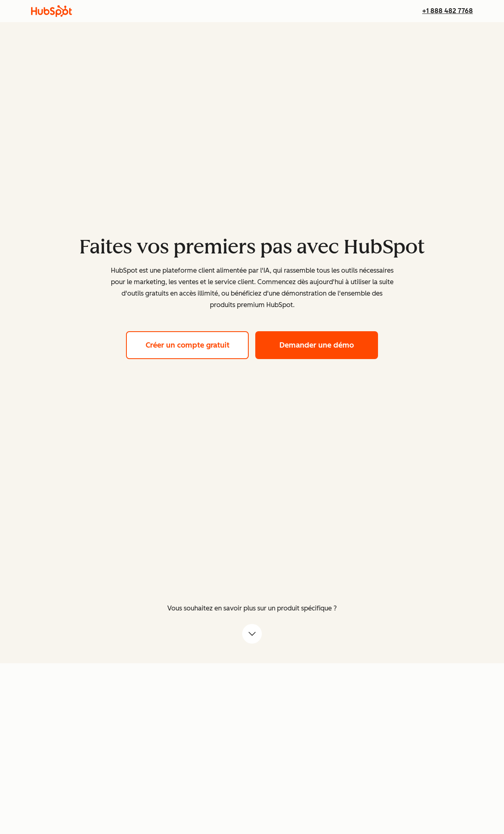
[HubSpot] (52, 11)
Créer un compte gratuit (197, 344)
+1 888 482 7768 (448, 11)
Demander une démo (329, 344)
